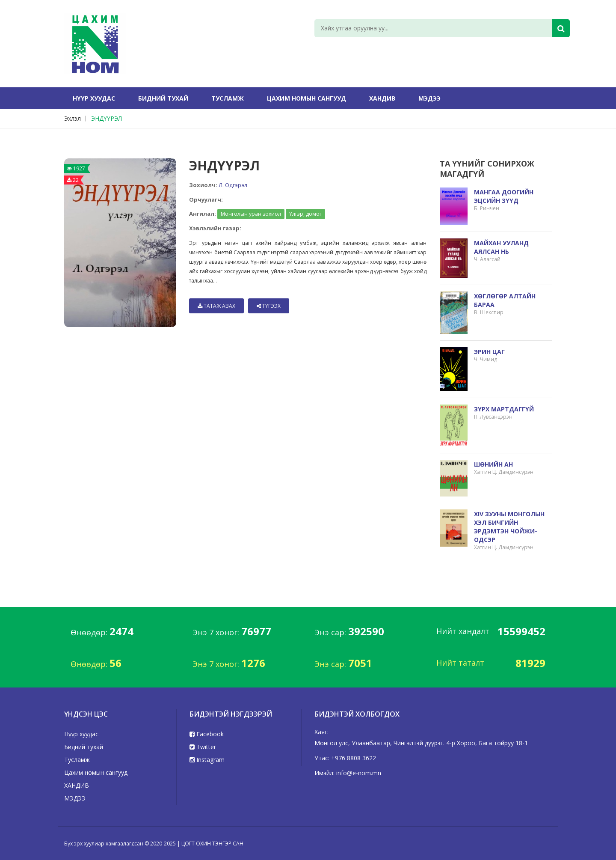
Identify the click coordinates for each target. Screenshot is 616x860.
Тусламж (228, 98)
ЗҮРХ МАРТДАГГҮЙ (504, 409)
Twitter (203, 747)
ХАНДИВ (382, 98)
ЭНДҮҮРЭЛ (107, 118)
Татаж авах (216, 306)
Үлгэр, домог (305, 214)
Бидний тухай (163, 98)
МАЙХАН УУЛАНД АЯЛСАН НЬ (501, 247)
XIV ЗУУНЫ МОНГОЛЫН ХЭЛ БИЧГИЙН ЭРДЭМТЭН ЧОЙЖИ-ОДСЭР (509, 527)
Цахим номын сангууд (307, 98)
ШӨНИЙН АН (493, 464)
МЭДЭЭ (429, 98)
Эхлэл (73, 118)
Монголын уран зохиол (251, 214)
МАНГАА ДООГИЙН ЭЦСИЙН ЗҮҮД (504, 196)
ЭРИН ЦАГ (489, 352)
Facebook (207, 734)
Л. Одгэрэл (233, 185)
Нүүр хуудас (94, 98)
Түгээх (269, 306)
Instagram (207, 760)
